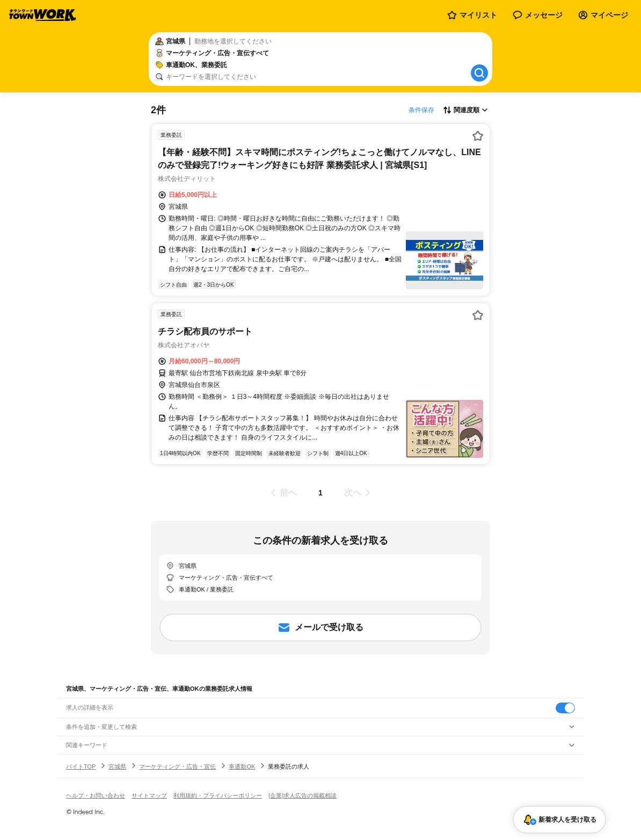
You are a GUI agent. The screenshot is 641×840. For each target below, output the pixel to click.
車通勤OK (242, 766)
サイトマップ (149, 795)
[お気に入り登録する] (478, 136)
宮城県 (117, 766)
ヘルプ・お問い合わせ (96, 795)
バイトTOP (81, 766)
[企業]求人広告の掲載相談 (303, 795)
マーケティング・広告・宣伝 (177, 766)
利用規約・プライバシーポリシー (218, 795)
